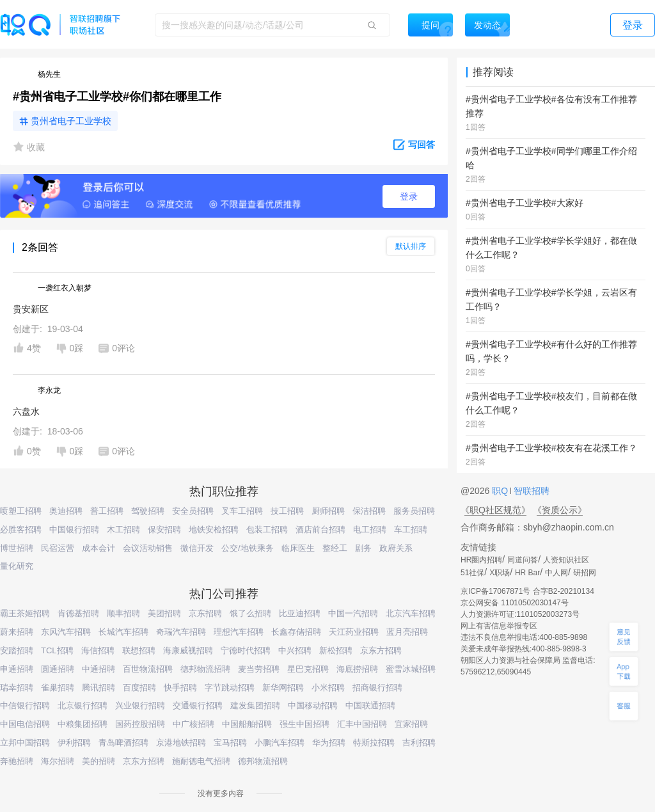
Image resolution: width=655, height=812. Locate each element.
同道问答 (523, 560)
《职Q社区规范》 (495, 510)
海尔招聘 (58, 761)
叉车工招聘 (242, 511)
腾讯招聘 (99, 688)
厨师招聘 (328, 511)
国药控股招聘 (140, 724)
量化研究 (17, 566)
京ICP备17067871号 (495, 591)
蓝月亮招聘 (407, 632)
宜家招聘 (411, 724)
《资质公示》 (560, 510)
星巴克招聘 (308, 669)
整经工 (335, 548)
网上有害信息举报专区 (499, 626)
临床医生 (298, 548)
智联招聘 (530, 491)
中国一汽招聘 (353, 613)
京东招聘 (205, 613)
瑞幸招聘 (17, 688)
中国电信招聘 (25, 724)
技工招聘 (287, 511)
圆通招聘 (58, 669)
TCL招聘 (57, 650)
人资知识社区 (566, 560)
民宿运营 (58, 548)
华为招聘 (329, 743)
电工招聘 (370, 529)
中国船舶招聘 (247, 724)
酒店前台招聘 (320, 529)
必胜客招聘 (21, 529)
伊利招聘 (74, 743)
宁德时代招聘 (246, 650)
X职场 (500, 573)
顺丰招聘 (123, 613)
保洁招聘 (369, 511)
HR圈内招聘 (481, 560)
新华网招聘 (283, 688)
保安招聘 (164, 529)
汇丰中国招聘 (362, 724)
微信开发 (197, 548)
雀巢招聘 (58, 688)
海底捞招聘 (357, 669)
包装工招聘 (267, 529)
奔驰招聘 (17, 761)
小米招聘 (328, 688)
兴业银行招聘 (140, 705)
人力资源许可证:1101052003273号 (520, 614)
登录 (409, 196)
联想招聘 (139, 650)
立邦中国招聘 (25, 743)
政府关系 (396, 548)
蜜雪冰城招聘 (411, 669)
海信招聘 (98, 650)
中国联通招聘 (370, 705)
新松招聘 (336, 650)
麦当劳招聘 (259, 669)
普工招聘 (107, 511)
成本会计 (99, 548)
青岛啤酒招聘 (123, 743)
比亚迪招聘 (300, 613)
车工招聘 (411, 529)
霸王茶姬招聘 (25, 613)
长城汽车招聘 (123, 632)
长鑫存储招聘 (296, 632)
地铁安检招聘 (214, 529)
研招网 (585, 573)
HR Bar (527, 573)
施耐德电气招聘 (201, 761)
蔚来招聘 (17, 632)
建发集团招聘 (255, 705)
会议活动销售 (148, 548)
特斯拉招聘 (374, 743)
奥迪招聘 (66, 511)
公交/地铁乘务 (248, 548)
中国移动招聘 (313, 705)
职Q (501, 491)
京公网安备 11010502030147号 (515, 603)
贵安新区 (31, 309)
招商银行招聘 (377, 688)
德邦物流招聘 (205, 669)
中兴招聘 (295, 650)
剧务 (363, 548)
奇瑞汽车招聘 (181, 632)
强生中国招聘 (304, 724)
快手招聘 (180, 688)
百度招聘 (139, 688)
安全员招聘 (193, 511)
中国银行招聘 (74, 529)
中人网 (556, 573)
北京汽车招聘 (411, 613)
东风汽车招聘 (66, 632)
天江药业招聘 (354, 632)
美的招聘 (99, 761)
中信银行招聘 (25, 705)
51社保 (472, 573)
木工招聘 (123, 529)
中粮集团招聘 (83, 724)
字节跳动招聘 (230, 688)
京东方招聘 (381, 650)
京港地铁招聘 (181, 743)
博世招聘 (17, 548)
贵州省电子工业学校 (71, 121)
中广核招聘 (193, 724)
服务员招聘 (414, 511)
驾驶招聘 (148, 511)
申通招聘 (17, 669)
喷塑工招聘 (21, 511)
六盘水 (26, 411)
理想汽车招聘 (239, 632)
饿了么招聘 (250, 613)
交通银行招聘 (198, 705)
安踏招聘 (17, 650)
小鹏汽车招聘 (280, 743)
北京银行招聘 (83, 705)
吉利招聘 (419, 743)
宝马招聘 (230, 743)
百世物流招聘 (148, 669)
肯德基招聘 (78, 613)
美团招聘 (164, 613)
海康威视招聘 (188, 650)
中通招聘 (99, 669)
